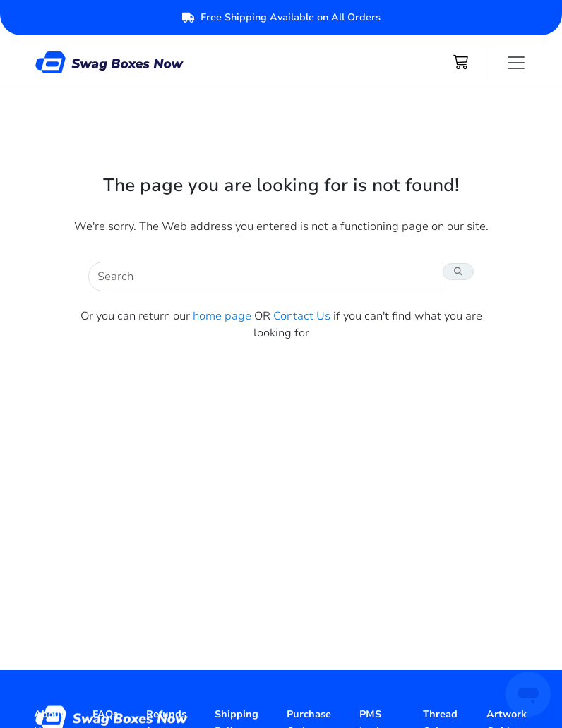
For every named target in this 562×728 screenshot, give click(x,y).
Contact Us (302, 316)
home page (222, 316)
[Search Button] (458, 272)
